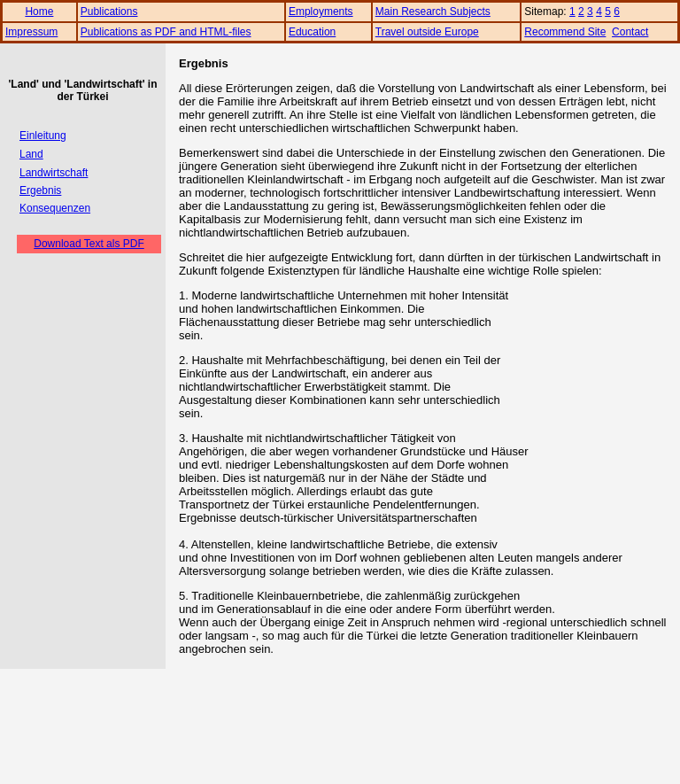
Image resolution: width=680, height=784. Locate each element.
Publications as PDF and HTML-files (166, 32)
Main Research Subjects (433, 12)
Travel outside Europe (427, 32)
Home (39, 12)
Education (312, 32)
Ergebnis (40, 190)
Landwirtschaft (54, 173)
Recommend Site (565, 32)
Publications (109, 12)
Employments (321, 12)
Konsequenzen (55, 208)
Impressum (31, 32)
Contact (630, 32)
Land (31, 154)
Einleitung (43, 136)
